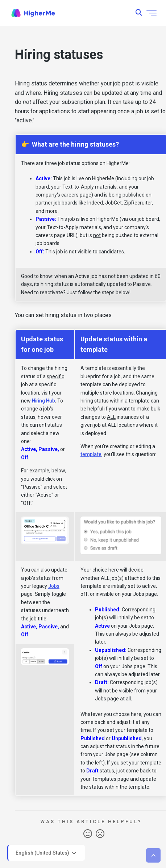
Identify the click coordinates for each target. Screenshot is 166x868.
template (91, 454)
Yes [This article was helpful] (88, 834)
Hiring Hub (43, 401)
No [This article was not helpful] (100, 834)
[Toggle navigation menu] (152, 13)
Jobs (54, 586)
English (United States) (47, 853)
